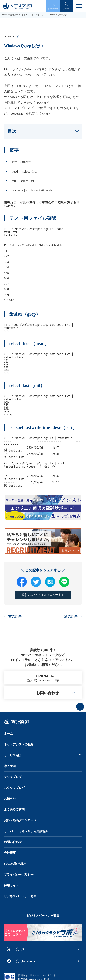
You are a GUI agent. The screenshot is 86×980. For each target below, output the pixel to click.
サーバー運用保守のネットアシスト (18, 15)
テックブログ (42, 15)
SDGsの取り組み (15, 864)
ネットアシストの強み (19, 744)
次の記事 (71, 617)
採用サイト (11, 885)
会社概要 (10, 853)
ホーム (8, 734)
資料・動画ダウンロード (20, 820)
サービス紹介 (13, 755)
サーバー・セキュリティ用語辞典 (26, 831)
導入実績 (10, 766)
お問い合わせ (13, 842)
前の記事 (15, 617)
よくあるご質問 (14, 809)
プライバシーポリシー (19, 875)
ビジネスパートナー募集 (20, 896)
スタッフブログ (14, 788)
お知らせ (10, 799)
